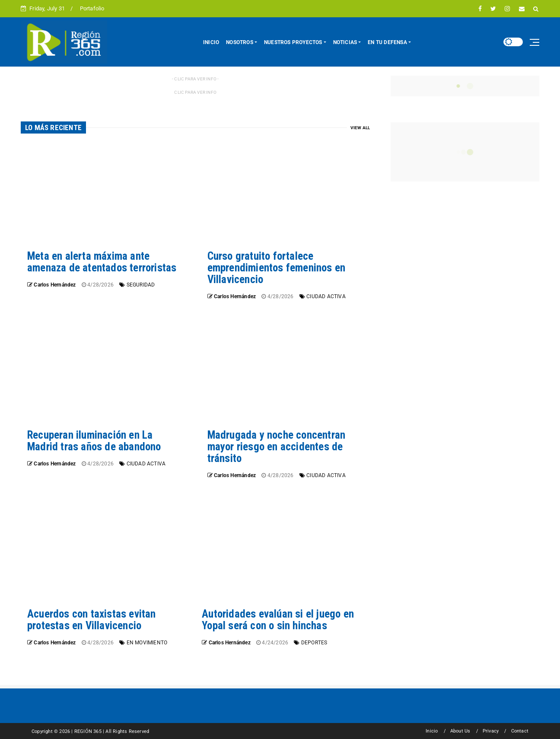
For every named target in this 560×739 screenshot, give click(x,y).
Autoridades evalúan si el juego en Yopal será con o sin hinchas (278, 620)
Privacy (491, 731)
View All (360, 128)
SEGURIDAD (141, 285)
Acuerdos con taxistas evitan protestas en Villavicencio (92, 620)
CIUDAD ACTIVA (326, 296)
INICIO (211, 42)
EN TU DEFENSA (387, 42)
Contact (520, 731)
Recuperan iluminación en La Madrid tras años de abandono (94, 441)
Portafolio (92, 8)
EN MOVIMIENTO (147, 643)
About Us (460, 731)
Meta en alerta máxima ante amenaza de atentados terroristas (102, 262)
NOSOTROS (240, 42)
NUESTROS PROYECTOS (293, 42)
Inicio (432, 731)
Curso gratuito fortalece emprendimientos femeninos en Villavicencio (277, 268)
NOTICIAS (345, 42)
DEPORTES (314, 643)
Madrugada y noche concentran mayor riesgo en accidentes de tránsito (277, 447)
